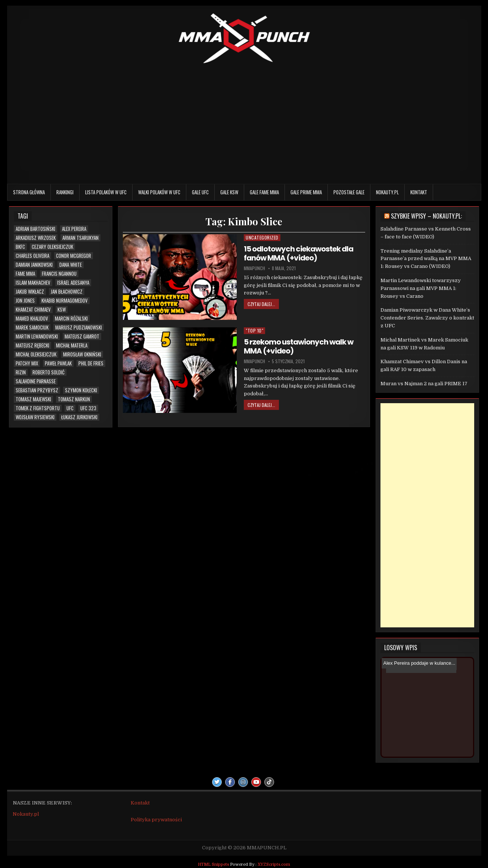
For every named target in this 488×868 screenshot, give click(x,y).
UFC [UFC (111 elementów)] (70, 408)
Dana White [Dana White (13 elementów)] (71, 265)
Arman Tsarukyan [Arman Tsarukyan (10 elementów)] (80, 238)
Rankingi (65, 192)
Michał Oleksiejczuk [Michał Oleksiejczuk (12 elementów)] (36, 354)
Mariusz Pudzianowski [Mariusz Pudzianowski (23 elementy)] (79, 328)
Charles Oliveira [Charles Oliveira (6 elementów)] (32, 256)
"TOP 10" (254, 330)
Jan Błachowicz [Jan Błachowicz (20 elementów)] (67, 292)
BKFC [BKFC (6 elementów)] (20, 247)
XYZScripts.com (274, 864)
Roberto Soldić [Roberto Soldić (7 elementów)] (49, 372)
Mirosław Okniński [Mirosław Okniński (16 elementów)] (82, 354)
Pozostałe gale (349, 192)
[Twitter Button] (217, 782)
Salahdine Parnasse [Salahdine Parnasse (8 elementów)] (36, 381)
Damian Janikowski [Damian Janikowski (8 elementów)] (34, 265)
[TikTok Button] (269, 782)
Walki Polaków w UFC (159, 192)
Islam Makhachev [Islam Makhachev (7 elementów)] (33, 283)
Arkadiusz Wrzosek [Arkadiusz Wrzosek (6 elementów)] (36, 238)
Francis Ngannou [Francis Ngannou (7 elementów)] (59, 274)
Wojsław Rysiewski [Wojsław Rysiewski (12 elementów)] (35, 417)
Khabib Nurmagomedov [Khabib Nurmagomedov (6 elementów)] (65, 301)
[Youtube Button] (256, 782)
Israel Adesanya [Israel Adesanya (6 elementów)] (73, 283)
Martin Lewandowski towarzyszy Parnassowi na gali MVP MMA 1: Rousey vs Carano (421, 288)
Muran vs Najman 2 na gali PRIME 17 (424, 384)
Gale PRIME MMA (306, 192)
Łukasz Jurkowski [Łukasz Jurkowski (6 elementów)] (79, 417)
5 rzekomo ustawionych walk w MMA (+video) (299, 346)
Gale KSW (229, 192)
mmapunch (254, 268)
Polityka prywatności (156, 820)
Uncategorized (262, 237)
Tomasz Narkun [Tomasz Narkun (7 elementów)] (74, 399)
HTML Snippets (213, 864)
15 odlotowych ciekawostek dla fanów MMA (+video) (299, 253)
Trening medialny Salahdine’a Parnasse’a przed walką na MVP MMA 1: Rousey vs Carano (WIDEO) (426, 259)
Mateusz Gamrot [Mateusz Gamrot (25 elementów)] (82, 336)
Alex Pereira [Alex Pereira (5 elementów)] (74, 229)
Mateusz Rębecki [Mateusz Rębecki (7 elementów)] (32, 345)
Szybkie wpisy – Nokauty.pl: (426, 216)
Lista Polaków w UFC (106, 192)
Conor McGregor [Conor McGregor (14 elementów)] (74, 256)
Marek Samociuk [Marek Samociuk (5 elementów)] (32, 328)
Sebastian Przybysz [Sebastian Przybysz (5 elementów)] (37, 390)
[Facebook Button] (230, 782)
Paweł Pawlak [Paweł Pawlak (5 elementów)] (58, 363)
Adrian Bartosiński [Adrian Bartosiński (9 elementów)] (35, 229)
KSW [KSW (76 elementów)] (62, 310)
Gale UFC (200, 192)
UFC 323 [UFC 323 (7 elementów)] (88, 408)
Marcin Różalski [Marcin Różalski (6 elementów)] (71, 319)
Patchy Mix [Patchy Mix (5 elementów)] (27, 363)
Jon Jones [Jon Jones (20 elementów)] (25, 301)
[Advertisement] (244, 122)
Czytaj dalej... (261, 304)
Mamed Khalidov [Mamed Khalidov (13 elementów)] (32, 319)
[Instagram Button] (243, 782)
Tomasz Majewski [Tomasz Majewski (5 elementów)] (33, 399)
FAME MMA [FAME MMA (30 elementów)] (25, 274)
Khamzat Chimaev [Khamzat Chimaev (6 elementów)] (33, 310)
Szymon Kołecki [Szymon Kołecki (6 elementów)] (81, 390)
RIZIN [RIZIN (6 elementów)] (21, 372)
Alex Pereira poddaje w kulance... (419, 663)
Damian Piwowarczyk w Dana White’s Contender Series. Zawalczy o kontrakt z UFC (427, 318)
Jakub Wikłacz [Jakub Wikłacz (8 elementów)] (30, 292)
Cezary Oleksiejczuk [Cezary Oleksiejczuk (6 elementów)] (52, 247)
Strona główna (29, 192)
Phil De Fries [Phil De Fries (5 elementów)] (91, 363)
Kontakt (419, 192)
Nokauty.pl (387, 192)
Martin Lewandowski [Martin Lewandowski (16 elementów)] (37, 336)
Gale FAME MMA (264, 192)
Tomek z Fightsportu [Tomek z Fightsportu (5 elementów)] (38, 408)
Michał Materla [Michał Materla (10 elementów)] (72, 345)
